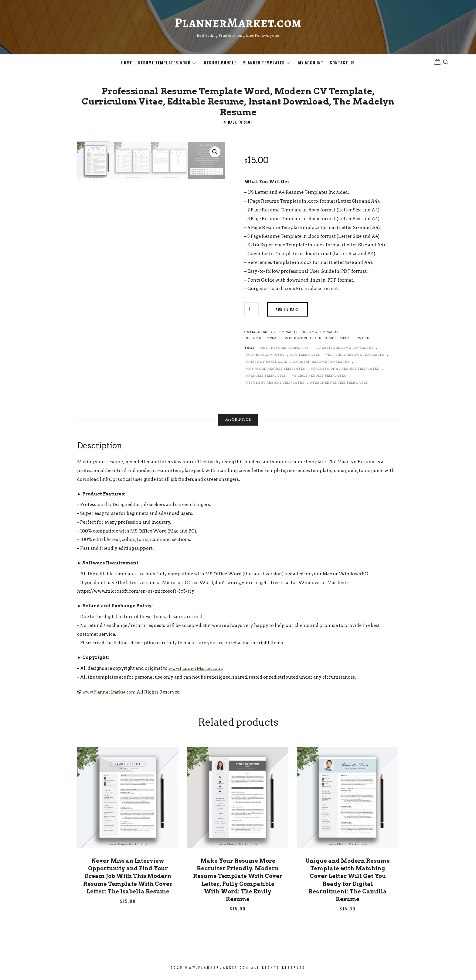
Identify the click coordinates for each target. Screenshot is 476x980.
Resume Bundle (220, 64)
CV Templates (285, 334)
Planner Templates (264, 64)
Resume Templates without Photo (281, 341)
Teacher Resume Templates (340, 385)
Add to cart (287, 312)
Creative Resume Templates (345, 350)
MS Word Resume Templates (277, 371)
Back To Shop (240, 125)
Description (238, 422)
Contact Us (342, 64)
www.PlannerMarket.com (197, 671)
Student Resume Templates (276, 385)
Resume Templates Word (164, 64)
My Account (311, 64)
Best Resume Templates (285, 350)
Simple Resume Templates (320, 378)
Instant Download (268, 364)
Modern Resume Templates (323, 364)
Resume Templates (321, 334)
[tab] (238, 422)
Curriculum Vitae (267, 357)
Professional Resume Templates (346, 371)
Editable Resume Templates (356, 357)
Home (127, 64)
